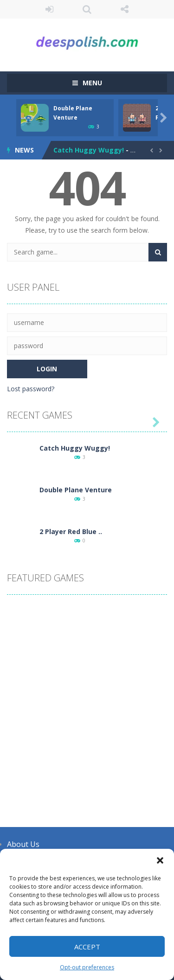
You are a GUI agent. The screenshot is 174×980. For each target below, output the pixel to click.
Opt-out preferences (87, 967)
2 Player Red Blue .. (71, 531)
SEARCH (87, 9)
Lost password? (31, 389)
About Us (23, 844)
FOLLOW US (125, 9)
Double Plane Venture (76, 490)
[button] (160, 860)
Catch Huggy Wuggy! (89, 150)
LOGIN (49, 9)
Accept (87, 947)
